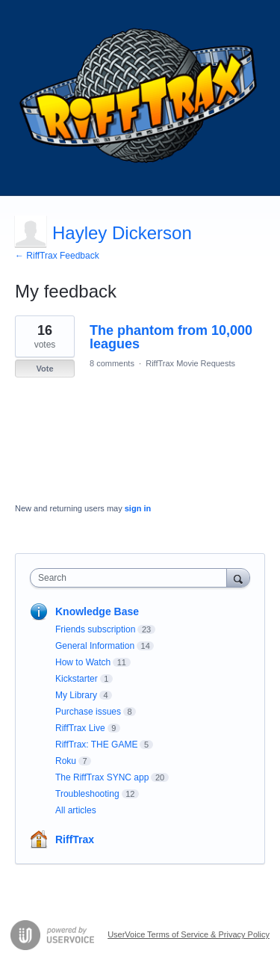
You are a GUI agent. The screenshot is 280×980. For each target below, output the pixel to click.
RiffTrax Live (80, 728)
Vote (44, 369)
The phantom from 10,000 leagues (171, 337)
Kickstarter (77, 679)
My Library (76, 695)
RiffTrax (75, 839)
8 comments (112, 363)
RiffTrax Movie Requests (190, 363)
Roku (66, 761)
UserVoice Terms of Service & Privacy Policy (189, 934)
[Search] (238, 577)
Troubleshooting (87, 794)
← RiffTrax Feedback (57, 256)
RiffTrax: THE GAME (96, 745)
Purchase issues (88, 712)
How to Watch (83, 662)
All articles (76, 810)
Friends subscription (95, 629)
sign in (138, 508)
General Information (95, 646)
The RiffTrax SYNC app (102, 777)
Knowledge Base (97, 611)
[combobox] (132, 578)
